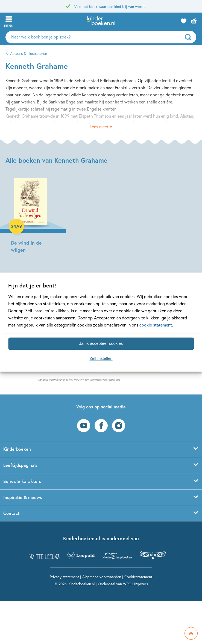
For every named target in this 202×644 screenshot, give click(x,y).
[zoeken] (190, 37)
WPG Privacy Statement (88, 380)
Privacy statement (64, 577)
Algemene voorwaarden (102, 577)
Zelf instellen (101, 359)
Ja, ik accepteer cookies (101, 344)
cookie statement (156, 325)
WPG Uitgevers (135, 584)
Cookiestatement (138, 577)
